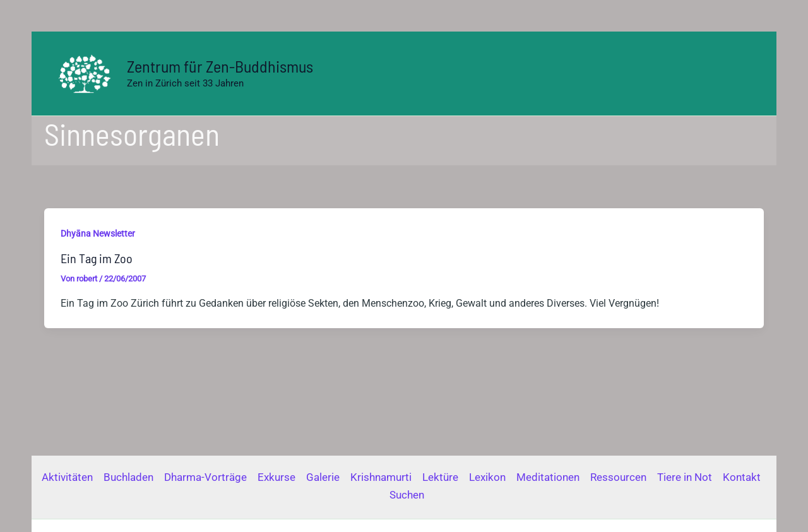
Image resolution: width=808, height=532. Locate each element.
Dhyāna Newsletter (98, 233)
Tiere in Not (685, 477)
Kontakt (742, 477)
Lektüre (440, 477)
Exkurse (276, 477)
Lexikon (487, 477)
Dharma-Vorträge (205, 477)
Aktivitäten (67, 477)
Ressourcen (618, 477)
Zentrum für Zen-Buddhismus (220, 66)
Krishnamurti (381, 477)
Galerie (323, 477)
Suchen (407, 495)
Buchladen (128, 477)
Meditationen (548, 477)
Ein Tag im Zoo (97, 258)
